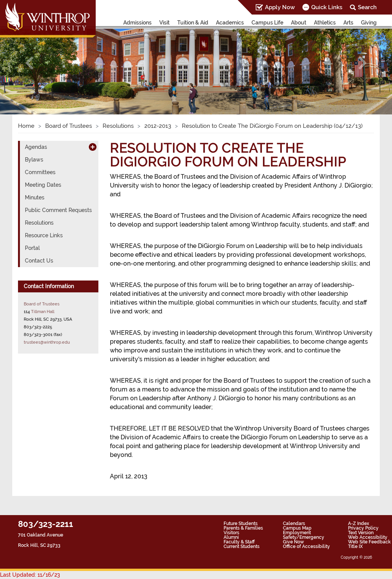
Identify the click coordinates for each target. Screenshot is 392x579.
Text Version (361, 533)
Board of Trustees (69, 126)
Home (26, 126)
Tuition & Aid (193, 23)
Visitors (231, 533)
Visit (164, 23)
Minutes (35, 197)
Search (367, 7)
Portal (32, 248)
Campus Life (267, 23)
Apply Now (280, 7)
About (299, 23)
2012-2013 (158, 126)
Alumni (231, 537)
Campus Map (297, 528)
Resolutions (118, 126)
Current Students (242, 546)
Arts (348, 23)
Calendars (294, 524)
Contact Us (39, 261)
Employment (297, 533)
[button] (29, 63)
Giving (369, 23)
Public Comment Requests (58, 210)
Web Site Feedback (369, 542)
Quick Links (327, 7)
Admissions (137, 23)
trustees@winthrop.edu (47, 342)
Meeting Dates (43, 185)
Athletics (325, 23)
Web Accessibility (368, 537)
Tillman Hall (43, 312)
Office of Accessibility (306, 546)
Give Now (293, 542)
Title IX (355, 546)
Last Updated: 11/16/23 (30, 575)
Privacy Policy (363, 528)
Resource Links (44, 235)
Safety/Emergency (304, 537)
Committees (40, 172)
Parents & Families (243, 528)
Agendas (36, 147)
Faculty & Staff (239, 542)
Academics (230, 23)
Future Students (241, 524)
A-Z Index (359, 524)
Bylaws (34, 160)
